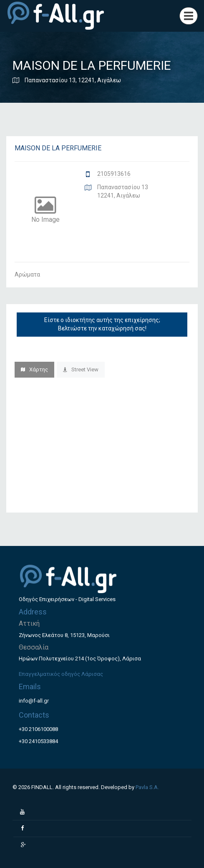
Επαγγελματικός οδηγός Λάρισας (61, 674)
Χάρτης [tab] (34, 369)
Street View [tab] (81, 369)
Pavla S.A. (147, 787)
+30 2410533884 (38, 741)
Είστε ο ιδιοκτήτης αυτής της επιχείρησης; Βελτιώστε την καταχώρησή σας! (102, 324)
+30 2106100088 (38, 729)
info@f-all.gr (34, 701)
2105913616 (114, 174)
